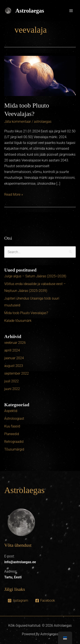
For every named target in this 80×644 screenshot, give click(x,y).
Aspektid (11, 411)
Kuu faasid (12, 426)
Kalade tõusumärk (18, 321)
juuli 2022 (12, 381)
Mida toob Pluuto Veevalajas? (26, 313)
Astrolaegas (30, 11)
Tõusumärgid (14, 449)
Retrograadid (14, 442)
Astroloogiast (14, 419)
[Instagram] (18, 601)
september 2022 (17, 373)
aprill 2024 (12, 350)
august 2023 (14, 366)
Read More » (14, 194)
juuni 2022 (12, 389)
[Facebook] (45, 601)
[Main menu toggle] (71, 11)
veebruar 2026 (15, 343)
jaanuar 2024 (14, 358)
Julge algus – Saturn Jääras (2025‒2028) (35, 276)
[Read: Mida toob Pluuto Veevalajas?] (40, 76)
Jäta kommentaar (18, 122)
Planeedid (12, 434)
